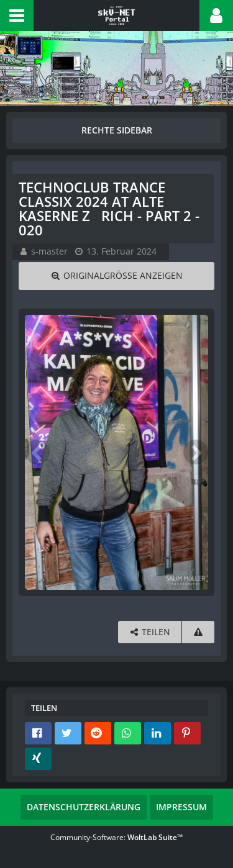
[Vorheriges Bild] (37, 452)
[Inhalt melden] (198, 632)
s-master (49, 251)
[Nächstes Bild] (196, 452)
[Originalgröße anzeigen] (116, 276)
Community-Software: (116, 837)
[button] (17, 16)
